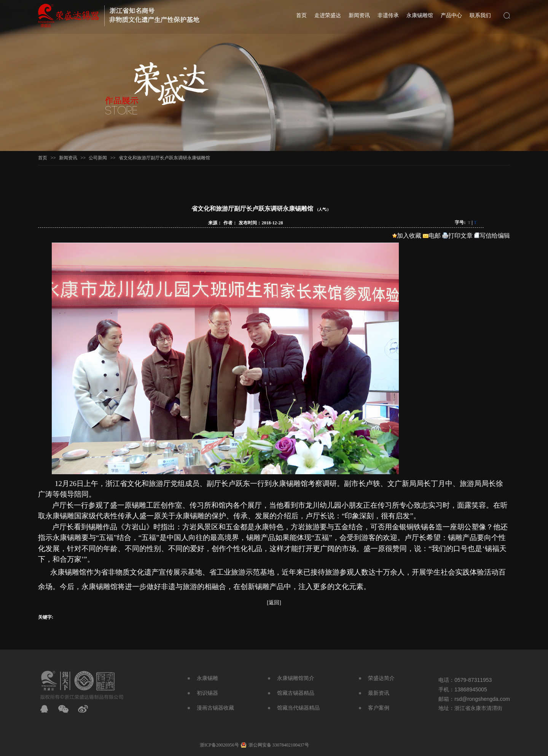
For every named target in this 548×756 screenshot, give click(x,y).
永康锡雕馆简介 (296, 678)
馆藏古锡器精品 (296, 693)
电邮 (432, 236)
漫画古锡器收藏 (215, 708)
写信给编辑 (492, 236)
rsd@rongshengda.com (482, 699)
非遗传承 (388, 15)
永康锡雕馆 (420, 15)
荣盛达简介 (381, 678)
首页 (301, 15)
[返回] (274, 603)
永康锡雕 (207, 678)
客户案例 (379, 708)
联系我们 (480, 15)
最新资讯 (379, 693)
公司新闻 (98, 158)
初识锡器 (207, 693)
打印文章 (457, 236)
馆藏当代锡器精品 (298, 708)
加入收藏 (407, 236)
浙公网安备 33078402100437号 (279, 745)
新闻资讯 (359, 15)
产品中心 (451, 15)
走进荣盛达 (328, 15)
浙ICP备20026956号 (219, 745)
